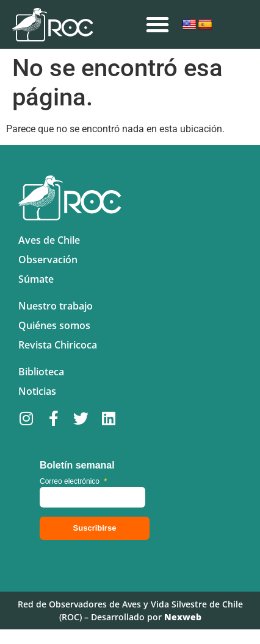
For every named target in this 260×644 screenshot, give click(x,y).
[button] (157, 24)
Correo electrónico (73, 481)
